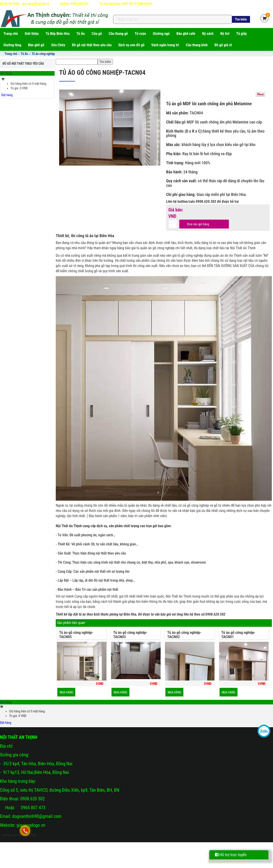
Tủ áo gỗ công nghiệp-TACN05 (76, 635)
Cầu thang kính (197, 45)
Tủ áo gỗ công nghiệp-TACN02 (184, 635)
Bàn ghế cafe (186, 34)
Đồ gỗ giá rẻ (223, 45)
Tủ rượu (140, 34)
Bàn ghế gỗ (36, 45)
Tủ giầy (242, 34)
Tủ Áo (81, 34)
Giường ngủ (161, 34)
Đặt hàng (7, 95)
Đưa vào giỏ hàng (198, 224)
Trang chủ (11, 34)
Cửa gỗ (97, 34)
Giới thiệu (32, 34)
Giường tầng (12, 45)
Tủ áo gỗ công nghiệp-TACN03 (130, 635)
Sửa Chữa (58, 45)
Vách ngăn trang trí (165, 45)
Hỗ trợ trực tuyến (231, 855)
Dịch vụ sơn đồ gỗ (131, 45)
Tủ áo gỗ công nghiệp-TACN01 (238, 635)
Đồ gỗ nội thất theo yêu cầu (92, 45)
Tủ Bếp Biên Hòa (58, 34)
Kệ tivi (225, 34)
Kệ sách (208, 34)
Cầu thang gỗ (118, 34)
